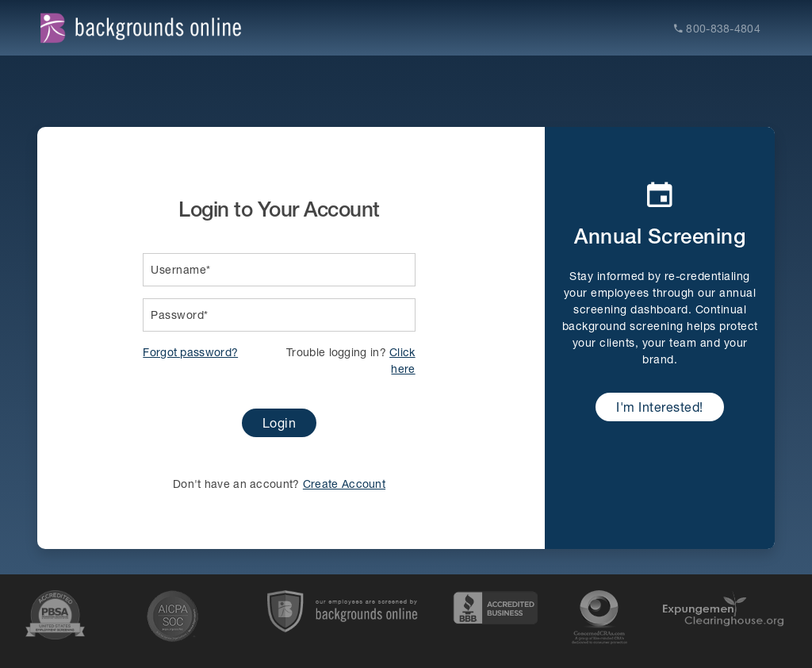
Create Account (344, 484)
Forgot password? (190, 352)
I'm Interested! (660, 407)
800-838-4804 (717, 28)
